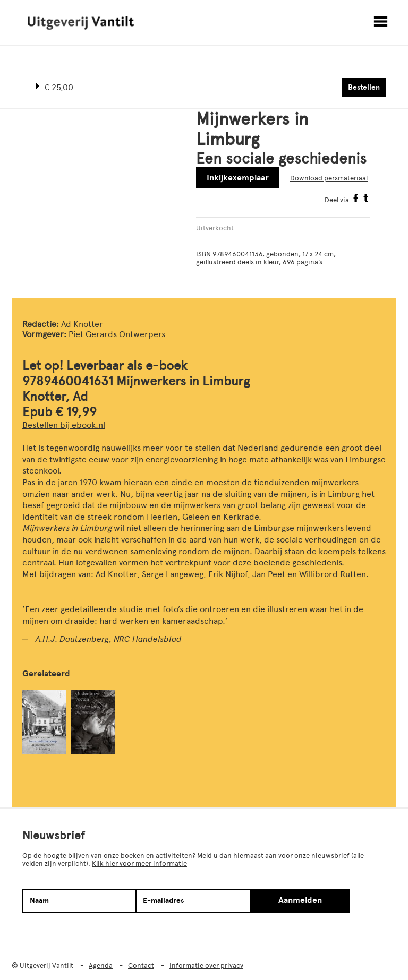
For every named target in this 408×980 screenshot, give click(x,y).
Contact (141, 965)
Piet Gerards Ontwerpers (117, 334)
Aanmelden (300, 900)
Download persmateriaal (329, 178)
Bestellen (364, 87)
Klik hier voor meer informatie (139, 863)
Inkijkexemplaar (238, 178)
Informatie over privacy (206, 965)
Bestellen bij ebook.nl (64, 425)
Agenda (101, 965)
